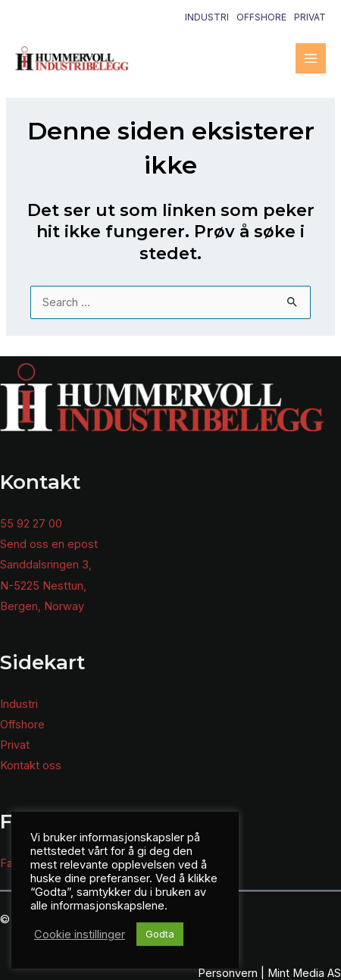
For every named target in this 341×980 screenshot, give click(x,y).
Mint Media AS (304, 973)
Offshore (261, 17)
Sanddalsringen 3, (46, 565)
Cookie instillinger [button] (80, 935)
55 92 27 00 (31, 524)
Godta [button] (160, 934)
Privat (310, 17)
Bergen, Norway (42, 606)
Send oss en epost (49, 544)
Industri (207, 17)
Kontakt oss (31, 766)
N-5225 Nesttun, (43, 586)
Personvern (228, 973)
